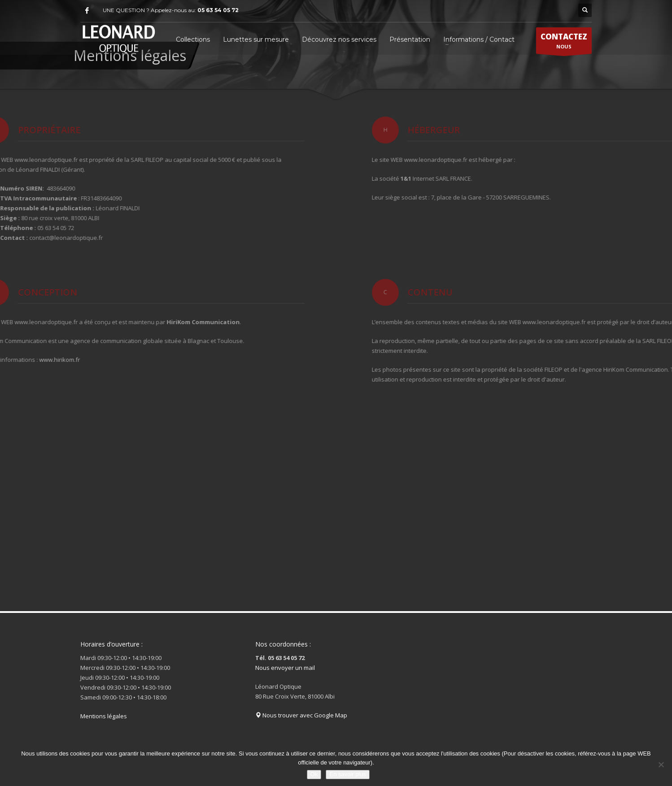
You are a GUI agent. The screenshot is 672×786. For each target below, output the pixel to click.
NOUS (564, 43)
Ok (314, 774)
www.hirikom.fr (28, 360)
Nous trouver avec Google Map (301, 715)
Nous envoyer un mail (285, 668)
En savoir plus (348, 774)
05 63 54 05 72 (218, 10)
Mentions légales (104, 716)
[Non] (661, 764)
